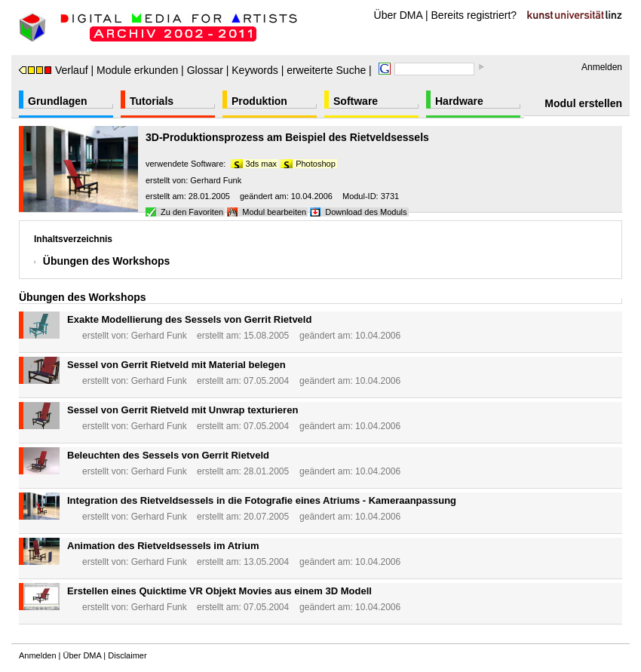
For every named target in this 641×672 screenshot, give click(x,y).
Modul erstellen (583, 103)
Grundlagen (58, 101)
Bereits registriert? (474, 15)
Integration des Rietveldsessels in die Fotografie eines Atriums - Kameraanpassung (262, 500)
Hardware (459, 101)
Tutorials (152, 101)
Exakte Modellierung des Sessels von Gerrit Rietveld (189, 319)
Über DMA (399, 15)
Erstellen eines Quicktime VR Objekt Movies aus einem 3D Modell (219, 591)
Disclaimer (127, 655)
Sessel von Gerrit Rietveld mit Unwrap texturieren (182, 410)
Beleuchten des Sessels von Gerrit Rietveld (168, 455)
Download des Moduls (366, 212)
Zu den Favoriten (192, 212)
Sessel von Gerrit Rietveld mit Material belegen (176, 365)
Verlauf (54, 70)
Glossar (205, 70)
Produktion (259, 101)
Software (356, 101)
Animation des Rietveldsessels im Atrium (163, 546)
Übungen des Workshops (107, 261)
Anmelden (602, 67)
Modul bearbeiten (274, 212)
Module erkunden (137, 70)
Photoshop (316, 164)
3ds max (262, 164)
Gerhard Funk (216, 180)
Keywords (255, 70)
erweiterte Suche (326, 70)
